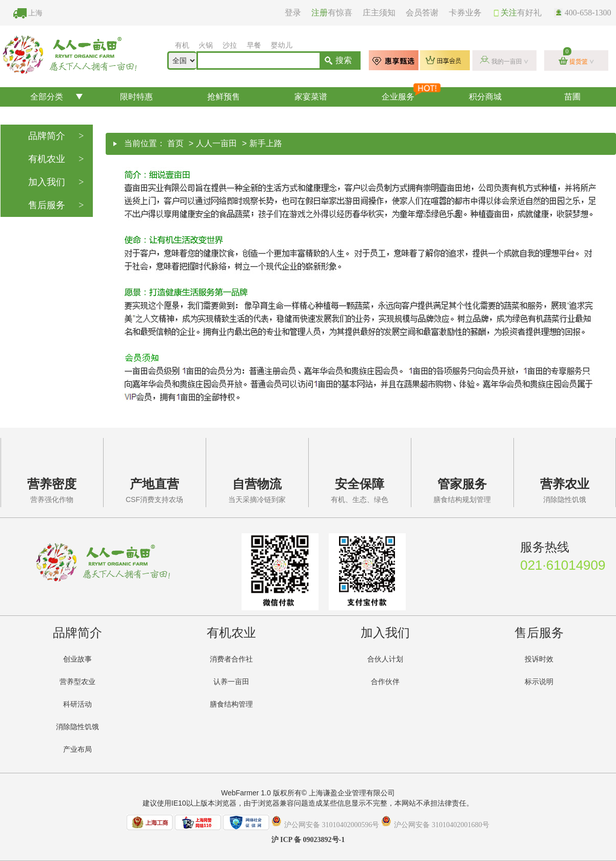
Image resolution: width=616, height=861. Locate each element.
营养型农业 (77, 682)
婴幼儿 (282, 45)
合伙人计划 (385, 659)
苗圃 (572, 97)
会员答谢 (422, 13)
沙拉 (230, 45)
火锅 (206, 45)
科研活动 (77, 704)
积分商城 (485, 97)
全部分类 (47, 97)
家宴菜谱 (311, 97)
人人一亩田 (216, 143)
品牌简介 (56, 136)
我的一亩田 (507, 62)
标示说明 (539, 682)
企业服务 (411, 94)
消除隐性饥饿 (77, 727)
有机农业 (56, 159)
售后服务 (56, 205)
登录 (293, 13)
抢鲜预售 (224, 97)
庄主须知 (379, 13)
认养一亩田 (231, 682)
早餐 (254, 45)
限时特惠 (136, 97)
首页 (175, 143)
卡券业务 (465, 13)
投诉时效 (539, 659)
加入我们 (56, 182)
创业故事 (77, 659)
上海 (35, 13)
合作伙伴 (385, 682)
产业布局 (77, 749)
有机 (182, 45)
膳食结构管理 (231, 704)
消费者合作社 (231, 659)
